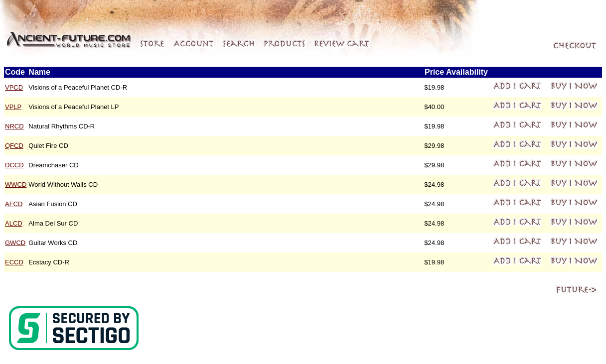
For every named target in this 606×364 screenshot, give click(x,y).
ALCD (14, 223)
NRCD (14, 126)
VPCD (14, 87)
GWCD (15, 243)
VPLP (13, 107)
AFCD (14, 204)
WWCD (16, 184)
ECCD (14, 262)
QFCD (14, 146)
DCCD (14, 165)
